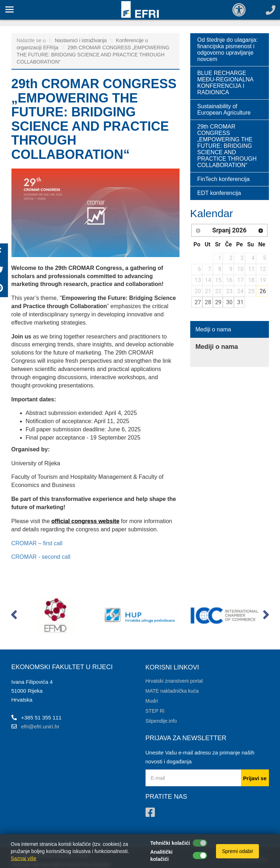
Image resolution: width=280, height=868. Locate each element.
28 (208, 302)
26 (263, 291)
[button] (14, 616)
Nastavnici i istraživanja (81, 40)
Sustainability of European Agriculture (224, 109)
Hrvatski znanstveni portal (174, 681)
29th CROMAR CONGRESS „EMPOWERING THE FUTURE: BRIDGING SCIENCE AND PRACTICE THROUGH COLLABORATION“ (93, 55)
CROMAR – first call (37, 543)
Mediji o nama (213, 329)
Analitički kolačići (161, 856)
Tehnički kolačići (170, 843)
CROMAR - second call (41, 557)
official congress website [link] (85, 521)
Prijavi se (255, 778)
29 (218, 302)
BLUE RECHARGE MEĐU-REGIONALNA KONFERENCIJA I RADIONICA (225, 83)
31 (240, 302)
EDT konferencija (219, 193)
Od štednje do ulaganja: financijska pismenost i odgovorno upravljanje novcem (228, 49)
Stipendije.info (161, 721)
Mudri (152, 701)
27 (198, 302)
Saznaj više (24, 858)
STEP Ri (155, 711)
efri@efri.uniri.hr (40, 726)
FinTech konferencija (224, 179)
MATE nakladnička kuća (172, 691)
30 (229, 302)
